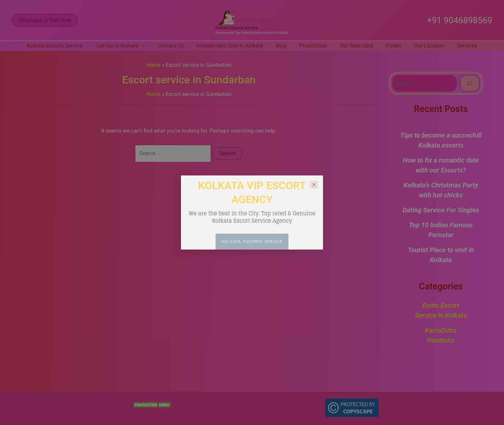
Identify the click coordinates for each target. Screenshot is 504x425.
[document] (252, 212)
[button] (314, 185)
